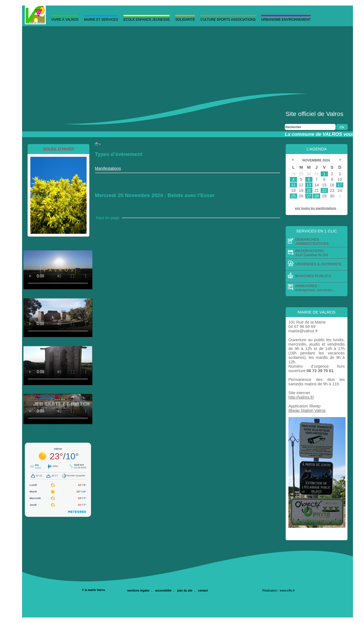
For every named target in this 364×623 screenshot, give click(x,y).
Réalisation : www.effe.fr (279, 590)
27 (309, 196)
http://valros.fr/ (301, 397)
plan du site (185, 591)
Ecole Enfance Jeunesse (147, 20)
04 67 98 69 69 (302, 327)
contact (203, 591)
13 (309, 185)
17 (340, 185)
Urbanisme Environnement (286, 20)
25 (293, 196)
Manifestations (108, 168)
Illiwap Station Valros (307, 410)
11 (293, 185)
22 (324, 190)
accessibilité (163, 591)
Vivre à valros (65, 20)
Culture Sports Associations (228, 20)
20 (309, 190)
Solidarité (185, 20)
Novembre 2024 (317, 160)
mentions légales (138, 591)
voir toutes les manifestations (315, 208)
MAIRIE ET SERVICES (101, 20)
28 (317, 196)
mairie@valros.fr (303, 331)
